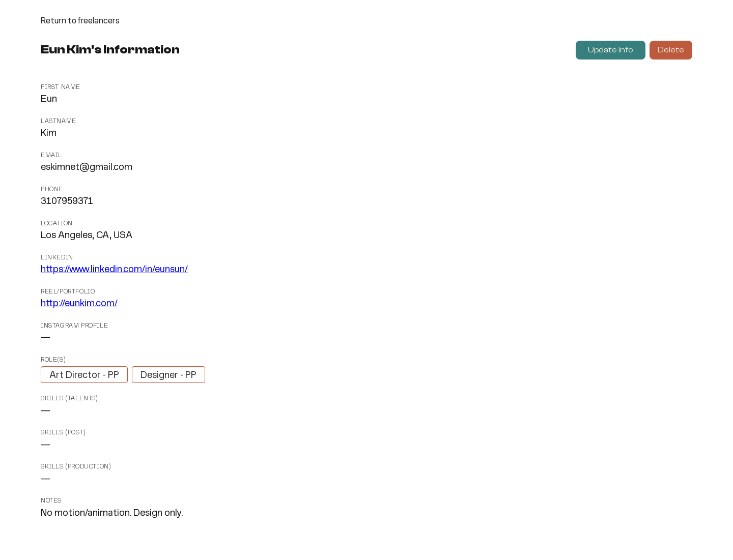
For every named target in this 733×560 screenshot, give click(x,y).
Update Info (611, 50)
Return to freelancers (80, 21)
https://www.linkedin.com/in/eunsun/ (114, 270)
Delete (671, 50)
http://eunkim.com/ (79, 304)
